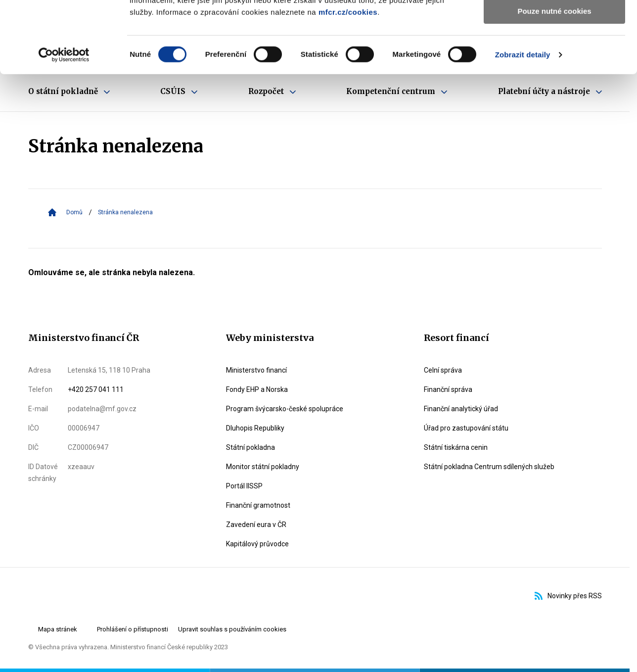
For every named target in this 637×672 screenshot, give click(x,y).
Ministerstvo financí (256, 370)
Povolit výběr (554, 54)
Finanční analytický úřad (461, 409)
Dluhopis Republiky (255, 428)
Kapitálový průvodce (257, 544)
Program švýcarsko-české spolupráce (285, 409)
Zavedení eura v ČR (256, 525)
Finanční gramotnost (258, 505)
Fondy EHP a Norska (257, 389)
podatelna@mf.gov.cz (102, 409)
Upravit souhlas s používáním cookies (232, 629)
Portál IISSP (244, 486)
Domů (74, 212)
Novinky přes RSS (568, 596)
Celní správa (443, 370)
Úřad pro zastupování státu (466, 428)
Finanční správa (448, 389)
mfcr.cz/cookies (348, 83)
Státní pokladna (250, 447)
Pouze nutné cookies (554, 82)
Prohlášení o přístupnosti (133, 629)
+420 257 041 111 (96, 389)
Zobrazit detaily (523, 126)
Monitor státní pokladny (263, 467)
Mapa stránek (58, 629)
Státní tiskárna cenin (456, 447)
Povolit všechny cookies (554, 24)
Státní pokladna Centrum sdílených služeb (489, 467)
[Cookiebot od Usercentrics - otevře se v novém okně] (64, 126)
